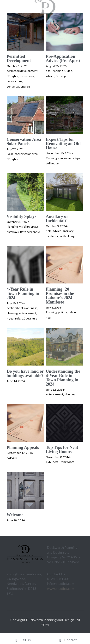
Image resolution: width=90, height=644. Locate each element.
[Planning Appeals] (26, 423)
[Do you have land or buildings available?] (26, 347)
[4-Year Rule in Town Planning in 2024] (26, 265)
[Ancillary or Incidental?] (65, 192)
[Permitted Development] (26, 32)
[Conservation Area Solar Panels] (26, 115)
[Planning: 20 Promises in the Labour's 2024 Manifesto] (65, 265)
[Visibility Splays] (26, 192)
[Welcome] (26, 490)
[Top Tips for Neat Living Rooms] (65, 423)
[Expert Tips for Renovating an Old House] (65, 115)
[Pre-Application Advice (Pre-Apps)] (65, 32)
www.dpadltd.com (61, 589)
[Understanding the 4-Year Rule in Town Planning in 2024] (65, 347)
